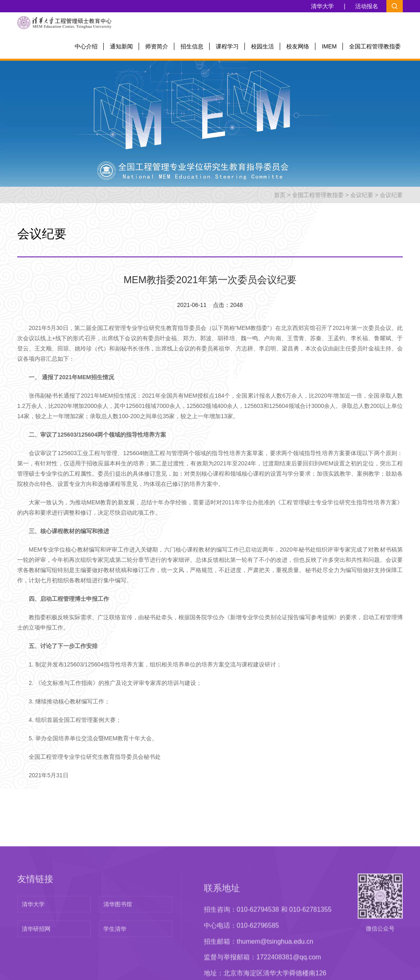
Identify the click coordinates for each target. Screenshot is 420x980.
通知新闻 (121, 46)
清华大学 (323, 6)
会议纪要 (362, 195)
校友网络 (298, 46)
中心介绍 (86, 46)
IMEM (329, 46)
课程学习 (227, 46)
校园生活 (262, 46)
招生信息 (192, 46)
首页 (280, 195)
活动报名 (367, 6)
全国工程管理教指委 (375, 46)
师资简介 (157, 46)
